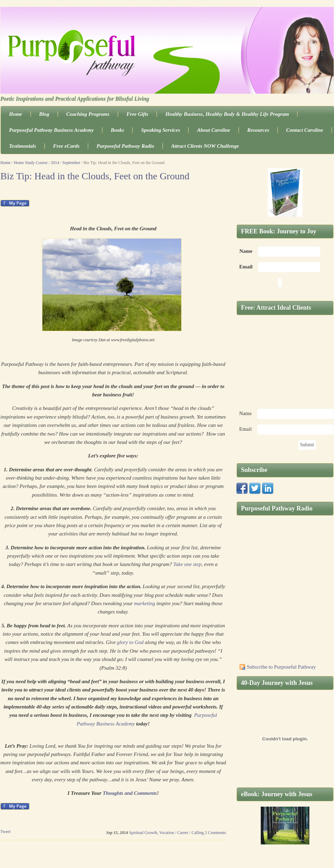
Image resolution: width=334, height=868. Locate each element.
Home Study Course (31, 163)
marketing (145, 603)
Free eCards (66, 146)
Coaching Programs (88, 114)
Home (16, 114)
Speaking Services (160, 130)
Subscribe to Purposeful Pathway (281, 667)
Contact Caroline (304, 130)
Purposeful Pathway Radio (125, 146)
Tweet (5, 832)
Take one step (187, 564)
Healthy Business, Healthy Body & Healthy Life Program (227, 114)
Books (117, 130)
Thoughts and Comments (130, 793)
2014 (55, 163)
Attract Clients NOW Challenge (205, 146)
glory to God (130, 642)
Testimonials (23, 146)
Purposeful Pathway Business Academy (51, 130)
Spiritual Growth (143, 833)
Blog (44, 114)
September (71, 163)
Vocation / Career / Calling (182, 833)
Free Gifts (137, 114)
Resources (258, 130)
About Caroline (213, 130)
